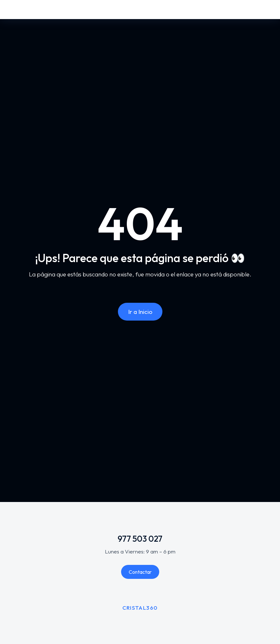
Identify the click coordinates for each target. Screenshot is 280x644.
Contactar (140, 572)
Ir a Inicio (140, 312)
